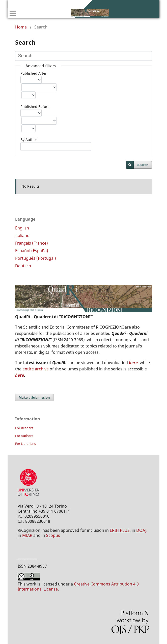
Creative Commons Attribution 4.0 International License (78, 587)
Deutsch (23, 266)
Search (143, 165)
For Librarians (25, 444)
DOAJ (141, 530)
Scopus (53, 535)
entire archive (36, 369)
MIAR (27, 535)
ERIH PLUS (120, 530)
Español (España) (32, 251)
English (22, 228)
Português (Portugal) (36, 258)
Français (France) (32, 243)
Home (21, 27)
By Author (29, 140)
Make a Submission (34, 397)
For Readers (24, 428)
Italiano (22, 236)
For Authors (24, 436)
